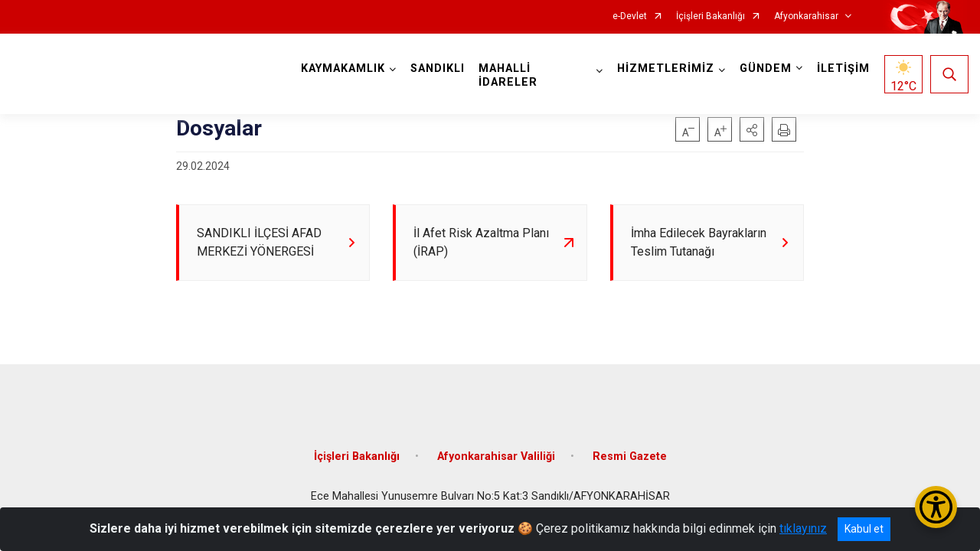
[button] (752, 129)
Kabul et (864, 529)
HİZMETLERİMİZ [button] (664, 68)
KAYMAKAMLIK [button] (345, 68)
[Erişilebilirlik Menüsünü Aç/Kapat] (936, 507)
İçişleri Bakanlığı (710, 16)
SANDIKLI (440, 68)
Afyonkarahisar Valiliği (496, 458)
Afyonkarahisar (806, 16)
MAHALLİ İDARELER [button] (510, 75)
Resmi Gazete (630, 458)
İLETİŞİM (842, 68)
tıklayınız (803, 528)
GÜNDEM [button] (764, 68)
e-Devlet (630, 16)
